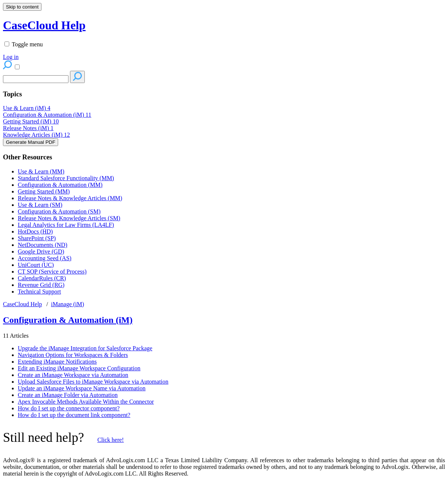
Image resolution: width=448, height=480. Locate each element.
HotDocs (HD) (35, 231)
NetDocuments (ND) (43, 245)
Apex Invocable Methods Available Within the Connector (86, 402)
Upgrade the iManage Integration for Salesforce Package (85, 348)
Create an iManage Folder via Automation (68, 395)
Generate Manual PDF (31, 142)
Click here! (111, 440)
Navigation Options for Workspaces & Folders (73, 355)
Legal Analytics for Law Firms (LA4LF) (66, 225)
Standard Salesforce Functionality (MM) (66, 178)
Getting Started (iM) (31, 121)
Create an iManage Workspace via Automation (73, 375)
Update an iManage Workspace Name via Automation (82, 388)
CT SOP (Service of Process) (52, 272)
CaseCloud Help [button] (44, 25)
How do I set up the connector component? (69, 408)
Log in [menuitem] (11, 57)
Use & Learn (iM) (27, 108)
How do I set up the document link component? (74, 415)
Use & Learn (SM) (40, 205)
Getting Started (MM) (44, 191)
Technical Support (39, 292)
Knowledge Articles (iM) (36, 135)
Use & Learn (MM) (41, 171)
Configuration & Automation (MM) (60, 185)
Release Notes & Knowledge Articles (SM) (69, 218)
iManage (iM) (68, 304)
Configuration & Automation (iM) (47, 115)
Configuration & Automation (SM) (59, 211)
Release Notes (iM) (28, 128)
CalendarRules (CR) (42, 278)
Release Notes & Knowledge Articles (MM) (70, 198)
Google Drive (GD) (41, 251)
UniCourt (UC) (36, 265)
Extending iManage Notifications (57, 362)
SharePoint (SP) (37, 238)
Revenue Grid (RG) (41, 285)
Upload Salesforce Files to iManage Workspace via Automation (93, 382)
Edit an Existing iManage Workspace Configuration (79, 368)
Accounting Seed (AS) (45, 258)
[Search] (36, 79)
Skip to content (22, 7)
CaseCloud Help (22, 304)
